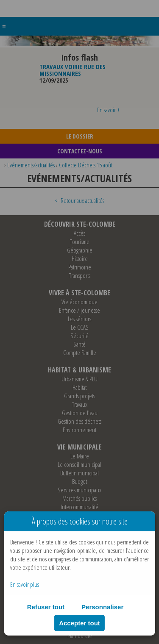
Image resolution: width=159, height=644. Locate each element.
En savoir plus (25, 584)
